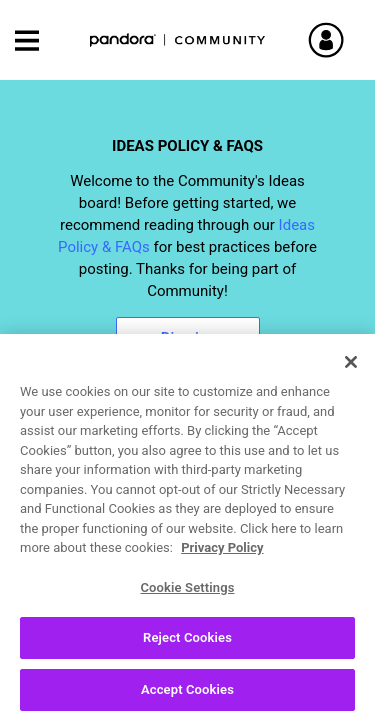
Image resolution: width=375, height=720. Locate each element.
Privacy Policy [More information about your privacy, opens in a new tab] (222, 556)
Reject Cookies (187, 646)
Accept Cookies (187, 698)
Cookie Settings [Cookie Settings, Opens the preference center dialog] (187, 595)
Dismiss (188, 338)
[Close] (351, 371)
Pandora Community (178, 40)
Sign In (350, 40)
